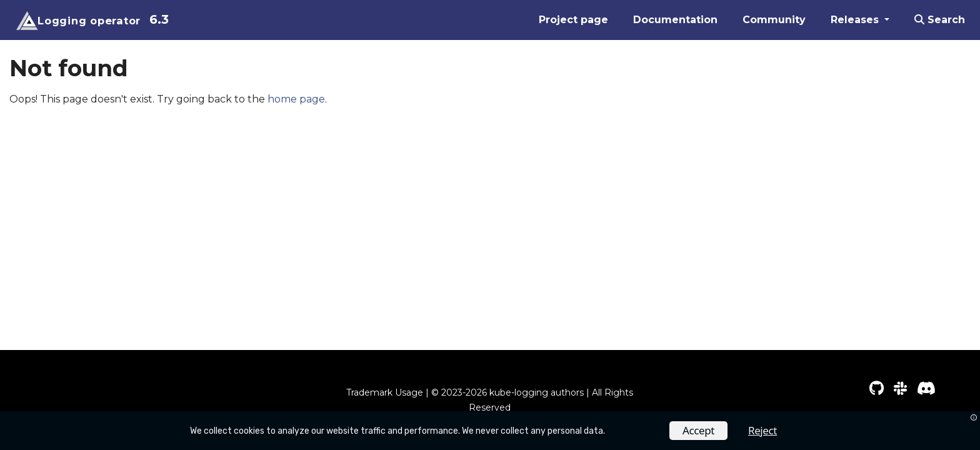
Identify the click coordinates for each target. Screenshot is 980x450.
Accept (698, 430)
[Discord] (926, 388)
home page (296, 99)
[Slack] (900, 388)
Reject (762, 430)
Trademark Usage (385, 392)
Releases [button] (856, 20)
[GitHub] (877, 388)
